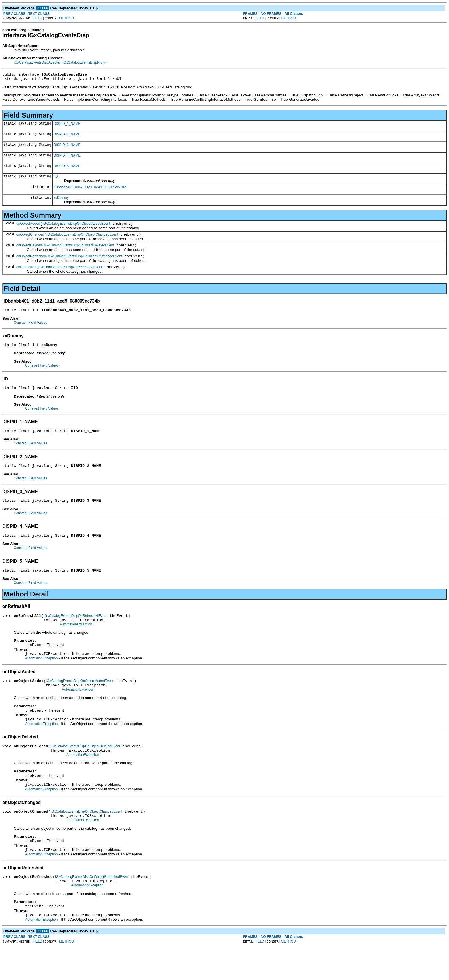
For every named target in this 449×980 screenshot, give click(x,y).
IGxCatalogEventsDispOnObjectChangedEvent (82, 238)
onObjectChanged (30, 238)
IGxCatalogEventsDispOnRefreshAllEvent (70, 273)
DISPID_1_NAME (67, 125)
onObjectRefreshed (31, 261)
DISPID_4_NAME (67, 157)
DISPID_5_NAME (67, 168)
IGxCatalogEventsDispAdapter (37, 62)
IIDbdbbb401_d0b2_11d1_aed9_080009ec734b (90, 189)
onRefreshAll (26, 273)
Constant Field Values (30, 329)
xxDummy (61, 199)
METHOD (66, 18)
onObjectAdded (28, 226)
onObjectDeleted (29, 250)
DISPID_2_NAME (67, 136)
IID (56, 178)
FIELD (38, 18)
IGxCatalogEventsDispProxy (84, 62)
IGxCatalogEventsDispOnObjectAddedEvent (76, 226)
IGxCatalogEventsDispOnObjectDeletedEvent (79, 250)
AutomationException (76, 640)
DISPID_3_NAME (67, 147)
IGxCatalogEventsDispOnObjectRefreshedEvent (85, 261)
